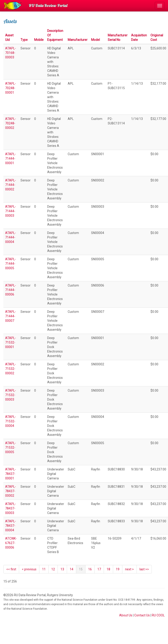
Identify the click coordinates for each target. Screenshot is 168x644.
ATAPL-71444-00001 (11, 159)
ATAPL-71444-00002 (11, 185)
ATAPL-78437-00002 (11, 491)
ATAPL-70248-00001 (11, 88)
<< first (11, 569)
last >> (144, 569)
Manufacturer (78, 40)
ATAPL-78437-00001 (11, 474)
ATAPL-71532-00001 (11, 342)
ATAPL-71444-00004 (11, 237)
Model (95, 40)
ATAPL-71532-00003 (11, 395)
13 (62, 569)
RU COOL (158, 615)
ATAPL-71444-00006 (11, 290)
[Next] (129, 569)
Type (24, 40)
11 (44, 569)
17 (99, 569)
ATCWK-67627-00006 (11, 543)
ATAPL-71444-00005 (11, 264)
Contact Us (142, 615)
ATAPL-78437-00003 (11, 508)
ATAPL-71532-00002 (11, 369)
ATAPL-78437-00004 (11, 526)
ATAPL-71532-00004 (11, 421)
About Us (126, 615)
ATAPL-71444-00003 (11, 211)
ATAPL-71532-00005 (11, 448)
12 (53, 569)
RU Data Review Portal (48, 6)
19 (118, 569)
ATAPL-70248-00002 (11, 123)
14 (72, 569)
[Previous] (29, 569)
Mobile (39, 40)
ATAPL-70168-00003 (11, 53)
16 (90, 569)
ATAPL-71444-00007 (11, 316)
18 (108, 569)
